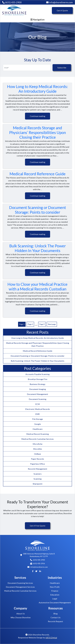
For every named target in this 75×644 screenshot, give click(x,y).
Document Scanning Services (20, 583)
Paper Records (37, 459)
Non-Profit (55, 587)
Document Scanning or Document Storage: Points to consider (38, 210)
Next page (52, 324)
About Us (21, 614)
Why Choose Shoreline (21, 617)
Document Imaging (38, 389)
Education (55, 595)
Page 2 (30, 324)
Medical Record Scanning (38, 434)
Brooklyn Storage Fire (38, 379)
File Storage (37, 419)
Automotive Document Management (55, 602)
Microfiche (38, 444)
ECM (38, 404)
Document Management (37, 394)
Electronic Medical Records (38, 409)
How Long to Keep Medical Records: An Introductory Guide (38, 89)
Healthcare (38, 429)
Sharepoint (38, 484)
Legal (55, 599)
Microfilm (38, 449)
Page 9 (42, 324)
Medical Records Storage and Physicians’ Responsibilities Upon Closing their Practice (37, 133)
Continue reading (38, 116)
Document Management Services (20, 587)
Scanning (38, 479)
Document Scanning (38, 399)
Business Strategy (37, 384)
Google (38, 424)
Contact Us (56, 617)
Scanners (38, 474)
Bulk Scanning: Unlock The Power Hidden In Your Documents (38, 248)
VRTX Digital (51, 638)
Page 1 (22, 324)
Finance (55, 591)
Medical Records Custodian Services (37, 439)
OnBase (37, 454)
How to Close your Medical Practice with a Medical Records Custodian (37, 287)
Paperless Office (38, 464)
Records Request (55, 621)
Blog (55, 614)
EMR (37, 414)
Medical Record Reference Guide (38, 174)
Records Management (38, 469)
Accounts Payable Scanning (37, 374)
